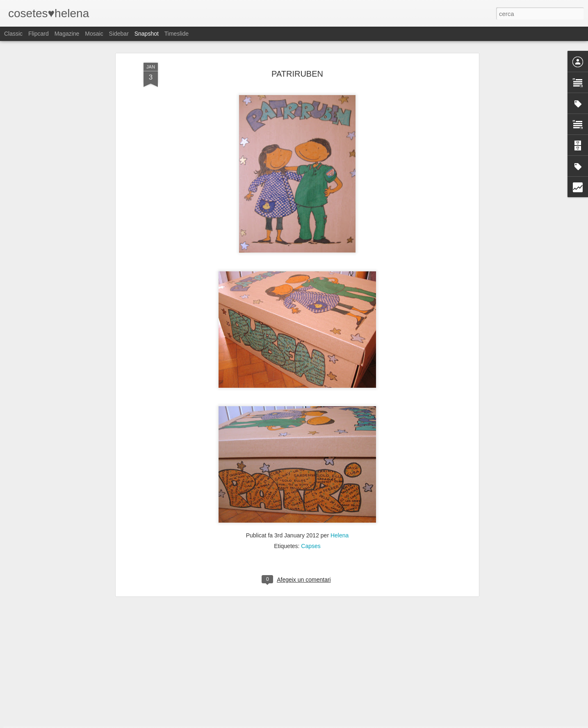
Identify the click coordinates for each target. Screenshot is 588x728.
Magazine (67, 34)
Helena (340, 471)
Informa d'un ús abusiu (364, 723)
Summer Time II (446, 698)
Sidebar (119, 34)
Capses (311, 481)
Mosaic (94, 34)
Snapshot (147, 34)
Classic (13, 34)
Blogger (331, 723)
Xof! (353, 703)
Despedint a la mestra (252, 703)
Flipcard (39, 34)
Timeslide (177, 34)
